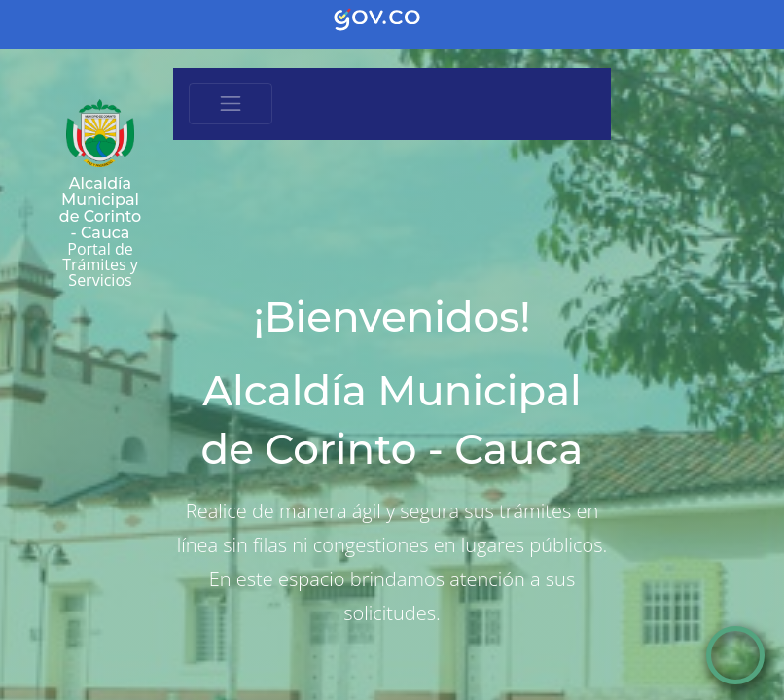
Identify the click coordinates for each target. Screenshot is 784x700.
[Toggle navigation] (231, 104)
